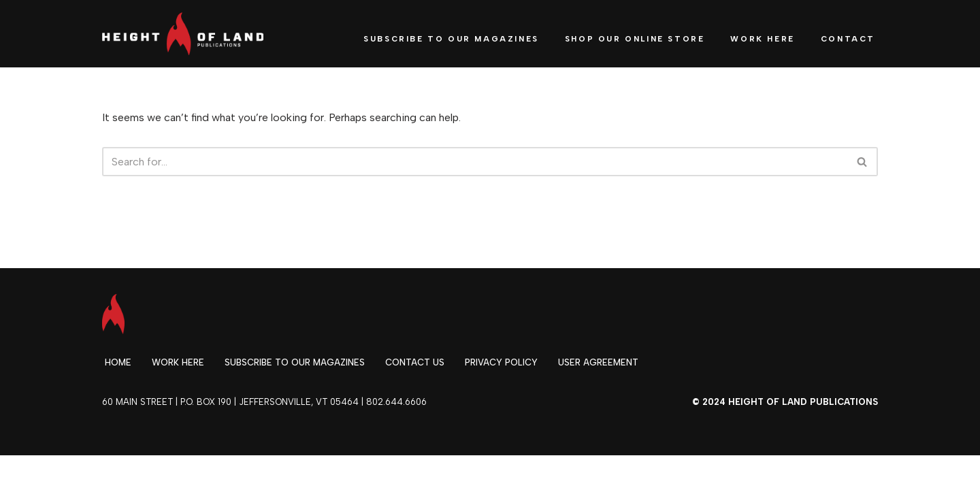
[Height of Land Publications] (183, 34)
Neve (115, 473)
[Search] (475, 162)
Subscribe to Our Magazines (451, 39)
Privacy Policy (501, 362)
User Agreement (598, 362)
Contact (848, 39)
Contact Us (415, 362)
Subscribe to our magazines (295, 362)
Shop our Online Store (635, 39)
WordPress (224, 473)
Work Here (762, 39)
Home (118, 362)
